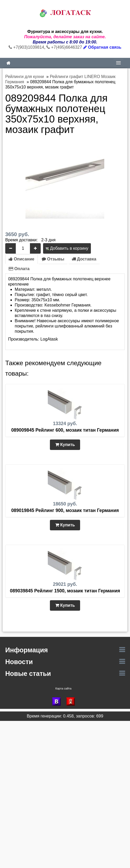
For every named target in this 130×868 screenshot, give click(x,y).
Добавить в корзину (67, 248)
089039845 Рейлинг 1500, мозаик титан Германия (65, 591)
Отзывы (53, 259)
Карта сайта (63, 688)
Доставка (84, 259)
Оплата (19, 269)
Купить (65, 445)
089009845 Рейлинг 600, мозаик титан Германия (65, 430)
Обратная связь (102, 47)
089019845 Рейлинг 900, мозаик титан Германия (65, 510)
